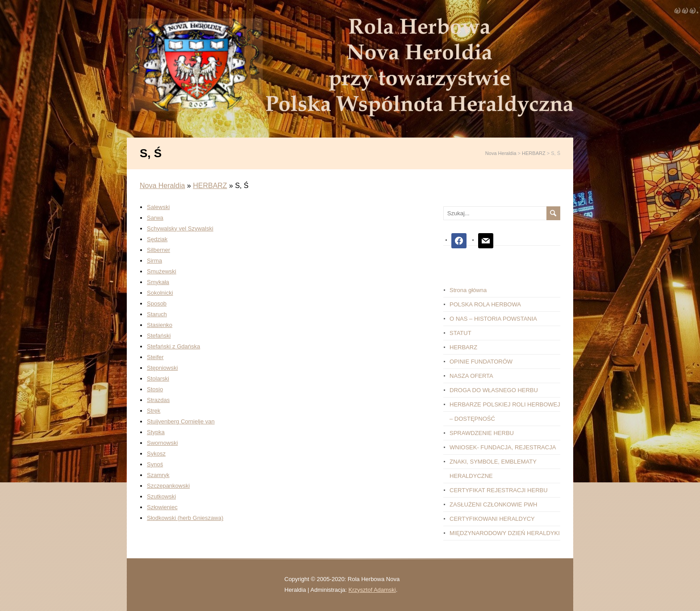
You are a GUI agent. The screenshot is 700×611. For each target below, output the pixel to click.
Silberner (158, 250)
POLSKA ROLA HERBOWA (485, 304)
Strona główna (468, 290)
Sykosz (156, 454)
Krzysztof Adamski (372, 590)
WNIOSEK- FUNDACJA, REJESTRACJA (503, 447)
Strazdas (158, 400)
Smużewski (162, 271)
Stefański (159, 336)
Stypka (156, 432)
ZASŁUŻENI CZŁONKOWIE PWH (493, 504)
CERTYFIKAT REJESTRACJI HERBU (499, 490)
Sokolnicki (160, 293)
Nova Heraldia (162, 186)
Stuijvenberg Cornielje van (181, 421)
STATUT (460, 333)
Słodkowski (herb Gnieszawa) (185, 518)
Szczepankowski (168, 486)
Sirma (154, 261)
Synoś (155, 464)
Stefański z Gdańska (173, 346)
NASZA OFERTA (471, 376)
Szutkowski (161, 496)
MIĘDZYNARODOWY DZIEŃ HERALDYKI (505, 533)
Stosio (155, 389)
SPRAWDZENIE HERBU (482, 433)
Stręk (154, 411)
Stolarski (158, 379)
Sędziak (157, 239)
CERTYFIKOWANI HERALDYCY (492, 519)
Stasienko (160, 325)
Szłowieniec (162, 507)
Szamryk (158, 475)
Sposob (157, 303)
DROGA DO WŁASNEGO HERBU (494, 390)
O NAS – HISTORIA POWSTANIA (493, 319)
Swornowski (162, 443)
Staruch (157, 314)
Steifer (155, 357)
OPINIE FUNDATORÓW (481, 362)
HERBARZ (210, 186)
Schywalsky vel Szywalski (180, 228)
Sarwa (155, 218)
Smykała (158, 282)
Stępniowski (162, 368)
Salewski (158, 207)
